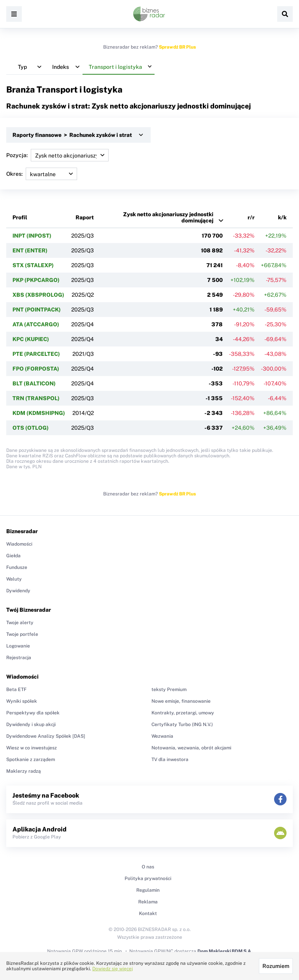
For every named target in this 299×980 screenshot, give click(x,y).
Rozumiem (276, 966)
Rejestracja (19, 658)
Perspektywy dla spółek (33, 713)
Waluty (14, 579)
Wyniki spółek (22, 701)
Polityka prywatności (148, 878)
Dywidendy (18, 591)
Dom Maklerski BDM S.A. (225, 951)
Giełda (13, 556)
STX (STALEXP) (33, 265)
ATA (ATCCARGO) (36, 324)
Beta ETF (16, 689)
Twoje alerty (20, 623)
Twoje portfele (22, 634)
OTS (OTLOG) (31, 428)
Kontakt (148, 913)
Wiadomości (19, 544)
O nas (148, 867)
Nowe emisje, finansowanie (181, 701)
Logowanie (18, 646)
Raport (85, 217)
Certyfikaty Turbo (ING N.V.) (182, 724)
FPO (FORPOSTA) (36, 369)
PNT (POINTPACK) (37, 310)
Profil (20, 217)
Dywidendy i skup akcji (31, 724)
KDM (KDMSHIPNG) (39, 413)
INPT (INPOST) (32, 236)
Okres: (42, 174)
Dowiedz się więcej (113, 969)
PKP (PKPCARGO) (36, 280)
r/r (251, 217)
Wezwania (162, 736)
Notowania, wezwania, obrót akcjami (191, 748)
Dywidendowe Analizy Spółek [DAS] (46, 736)
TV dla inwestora (170, 759)
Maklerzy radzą (24, 771)
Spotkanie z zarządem (31, 759)
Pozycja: (57, 155)
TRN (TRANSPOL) (36, 398)
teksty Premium (169, 689)
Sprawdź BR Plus (177, 47)
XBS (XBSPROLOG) (38, 295)
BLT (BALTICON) (34, 383)
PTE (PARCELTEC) (36, 354)
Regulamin (148, 890)
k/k (282, 217)
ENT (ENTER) (30, 250)
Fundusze (17, 567)
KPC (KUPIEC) (31, 339)
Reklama (148, 902)
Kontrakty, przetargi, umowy (183, 713)
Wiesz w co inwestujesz (32, 748)
